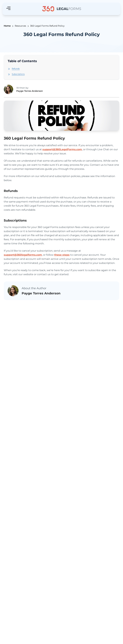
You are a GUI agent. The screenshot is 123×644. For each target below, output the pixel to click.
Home (7, 26)
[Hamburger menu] (8, 8)
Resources (20, 26)
